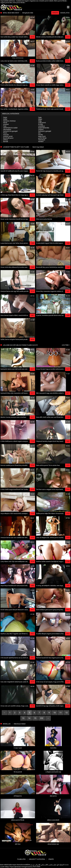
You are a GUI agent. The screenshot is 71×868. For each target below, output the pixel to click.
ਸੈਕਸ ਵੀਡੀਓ (37, 867)
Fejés (40, 117)
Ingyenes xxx (34, 1)
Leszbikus (42, 126)
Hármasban (7, 129)
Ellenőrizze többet (20, 724)
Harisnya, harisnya (9, 121)
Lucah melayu (5, 867)
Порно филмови (15, 867)
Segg (40, 121)
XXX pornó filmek (19, 3)
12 (67, 713)
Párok (5, 123)
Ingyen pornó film (6, 3)
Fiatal (5, 117)
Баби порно (12, 865)
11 (61, 713)
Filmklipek (21, 859)
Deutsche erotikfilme (23, 865)
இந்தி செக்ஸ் (64, 865)
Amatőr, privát (8, 136)
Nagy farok (42, 136)
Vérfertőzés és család (10, 128)
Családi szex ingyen (23, 1)
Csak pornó (42, 123)
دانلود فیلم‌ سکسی (54, 865)
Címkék (51, 859)
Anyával (6, 124)
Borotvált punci (8, 138)
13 (23, 718)
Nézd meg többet (38, 147)
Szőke (5, 119)
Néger (40, 119)
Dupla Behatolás (44, 128)
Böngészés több (28, 13)
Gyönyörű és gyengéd (10, 131)
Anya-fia (6, 135)
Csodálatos (65, 13)
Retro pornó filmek (60, 1)
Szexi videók (4, 865)
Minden (55, 13)
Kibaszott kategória (37, 859)
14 (29, 718)
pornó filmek (42, 138)
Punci (5, 133)
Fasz (5, 126)
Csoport (41, 129)
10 (55, 713)
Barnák (6, 141)
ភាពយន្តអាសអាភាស (27, 867)
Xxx (39, 133)
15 (35, 718)
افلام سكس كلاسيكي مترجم (39, 865)
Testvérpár (42, 140)
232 (42, 718)
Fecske (41, 135)
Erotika (41, 124)
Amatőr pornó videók (46, 1)
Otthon (6, 140)
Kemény (41, 141)
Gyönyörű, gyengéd (45, 131)
